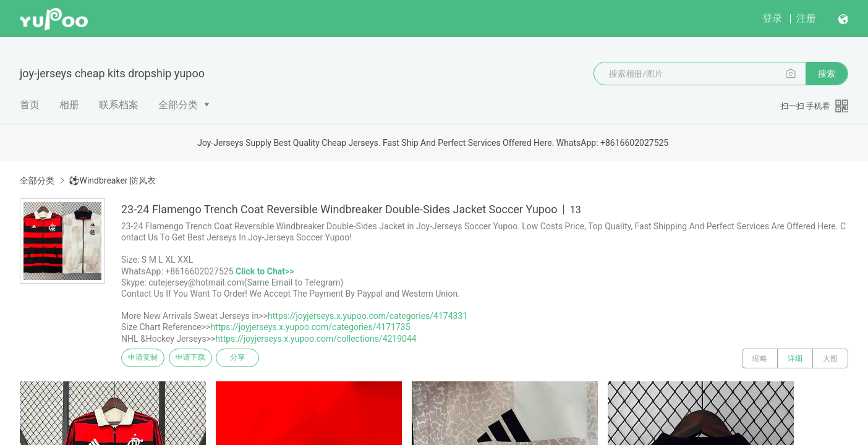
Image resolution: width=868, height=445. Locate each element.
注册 (806, 18)
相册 (69, 105)
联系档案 (119, 105)
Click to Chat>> (265, 271)
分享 (258, 358)
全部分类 (178, 105)
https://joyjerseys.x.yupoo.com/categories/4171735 (310, 327)
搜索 (827, 74)
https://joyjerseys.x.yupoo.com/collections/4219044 (316, 339)
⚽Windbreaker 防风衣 (112, 180)
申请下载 (203, 358)
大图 (830, 358)
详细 (795, 358)
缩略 (760, 358)
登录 (772, 18)
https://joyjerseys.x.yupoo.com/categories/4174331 (368, 316)
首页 (30, 105)
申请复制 (147, 358)
